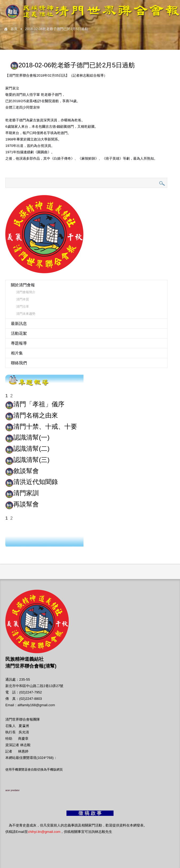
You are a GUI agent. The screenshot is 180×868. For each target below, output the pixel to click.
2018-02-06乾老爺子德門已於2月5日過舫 (56, 29)
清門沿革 (23, 307)
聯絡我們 (19, 363)
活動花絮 (19, 333)
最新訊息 (19, 323)
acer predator (12, 790)
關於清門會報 (23, 285)
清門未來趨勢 (26, 314)
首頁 (14, 29)
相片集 (17, 353)
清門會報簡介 (26, 292)
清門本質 (23, 299)
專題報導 (19, 343)
